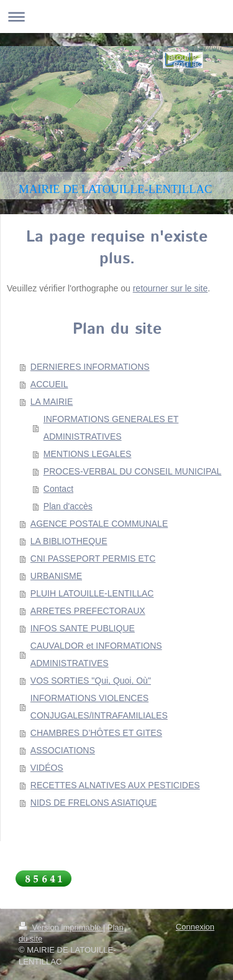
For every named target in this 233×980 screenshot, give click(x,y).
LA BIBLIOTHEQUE (69, 541)
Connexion (195, 927)
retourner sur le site (171, 288)
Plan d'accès (68, 506)
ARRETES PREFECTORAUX (88, 611)
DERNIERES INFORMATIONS (90, 367)
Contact (58, 489)
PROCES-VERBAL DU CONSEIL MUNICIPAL (133, 471)
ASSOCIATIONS (63, 750)
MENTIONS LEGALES (88, 454)
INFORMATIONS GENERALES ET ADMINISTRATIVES (111, 428)
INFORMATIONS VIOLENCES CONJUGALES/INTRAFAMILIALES (99, 707)
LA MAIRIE (52, 402)
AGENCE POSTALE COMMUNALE (99, 524)
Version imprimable (61, 927)
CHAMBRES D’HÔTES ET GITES (96, 733)
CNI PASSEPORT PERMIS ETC (93, 558)
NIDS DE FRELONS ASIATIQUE (94, 803)
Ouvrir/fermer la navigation (116, 16)
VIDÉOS (47, 768)
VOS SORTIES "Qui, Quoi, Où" (91, 681)
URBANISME (56, 576)
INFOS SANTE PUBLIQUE (83, 628)
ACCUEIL (49, 384)
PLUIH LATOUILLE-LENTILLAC (92, 593)
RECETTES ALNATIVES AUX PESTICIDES (115, 785)
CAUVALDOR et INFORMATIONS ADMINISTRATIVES (96, 654)
